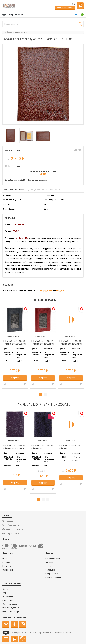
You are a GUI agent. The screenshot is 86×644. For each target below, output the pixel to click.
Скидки (5, 589)
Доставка (49, 562)
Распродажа (8, 600)
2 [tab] (45, 394)
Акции (5, 593)
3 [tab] (47, 499)
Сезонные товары (10, 604)
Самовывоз (50, 570)
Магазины (7, 566)
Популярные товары (11, 612)
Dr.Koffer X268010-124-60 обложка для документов (15, 343)
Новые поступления (11, 608)
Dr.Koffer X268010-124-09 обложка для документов (71, 343)
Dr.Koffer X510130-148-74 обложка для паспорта (14, 447)
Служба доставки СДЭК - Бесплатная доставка (26, 180)
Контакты (6, 562)
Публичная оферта (53, 577)
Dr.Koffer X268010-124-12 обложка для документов (43, 343)
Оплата (48, 566)
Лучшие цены (8, 596)
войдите (60, 291)
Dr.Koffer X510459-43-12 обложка (70, 447)
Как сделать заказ (53, 559)
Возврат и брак (52, 574)
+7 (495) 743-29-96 (13, 15)
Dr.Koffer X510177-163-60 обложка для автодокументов (42, 447)
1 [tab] (41, 394)
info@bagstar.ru (12, 533)
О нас (5, 559)
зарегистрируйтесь (44, 291)
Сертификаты (8, 570)
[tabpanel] (15, 347)
